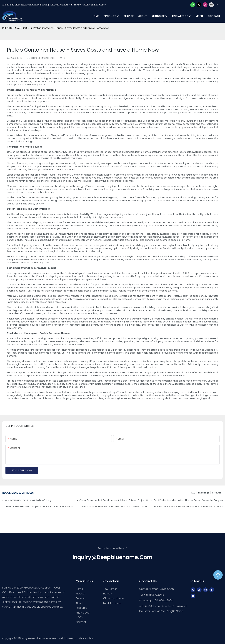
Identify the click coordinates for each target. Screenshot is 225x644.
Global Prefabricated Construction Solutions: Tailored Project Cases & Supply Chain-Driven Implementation (114, 500)
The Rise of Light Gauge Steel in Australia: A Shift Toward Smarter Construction (114, 507)
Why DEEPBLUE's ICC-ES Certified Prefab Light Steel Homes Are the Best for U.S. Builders (28, 500)
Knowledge (204, 493)
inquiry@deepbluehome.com (112, 557)
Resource (217, 493)
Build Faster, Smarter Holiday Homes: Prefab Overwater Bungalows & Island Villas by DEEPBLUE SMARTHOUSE (188, 500)
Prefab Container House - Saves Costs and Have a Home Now (71, 28)
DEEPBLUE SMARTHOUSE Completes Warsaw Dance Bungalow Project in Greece (39, 507)
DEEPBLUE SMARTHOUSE (16, 28)
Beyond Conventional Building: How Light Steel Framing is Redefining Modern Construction (188, 507)
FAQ (193, 493)
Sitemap (71, 638)
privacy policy (85, 638)
